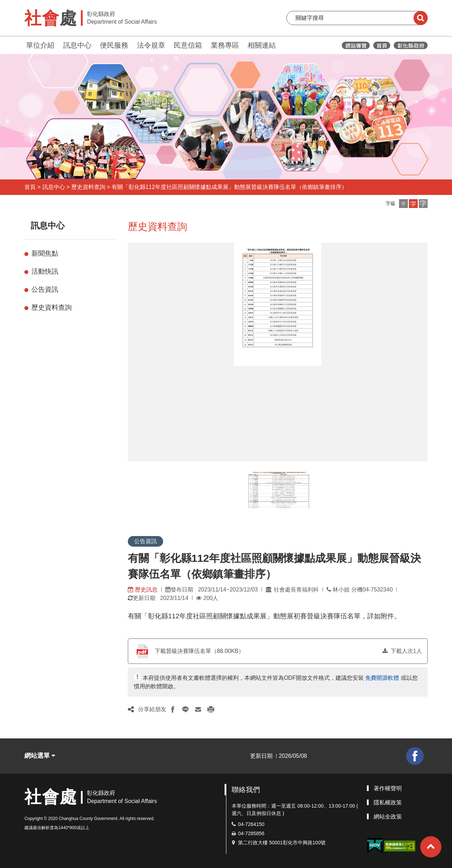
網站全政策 (388, 817)
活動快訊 (45, 271)
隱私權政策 (388, 802)
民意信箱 (188, 45)
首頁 (30, 187)
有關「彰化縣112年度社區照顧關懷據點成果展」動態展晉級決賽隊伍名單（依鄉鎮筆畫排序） (229, 187)
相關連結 (262, 45)
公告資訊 (45, 289)
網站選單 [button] (40, 756)
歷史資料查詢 (88, 187)
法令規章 (151, 45)
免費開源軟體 (382, 678)
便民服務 (114, 45)
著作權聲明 (388, 788)
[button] (403, 204)
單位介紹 (40, 45)
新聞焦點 (45, 253)
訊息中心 (77, 45)
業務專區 (225, 45)
